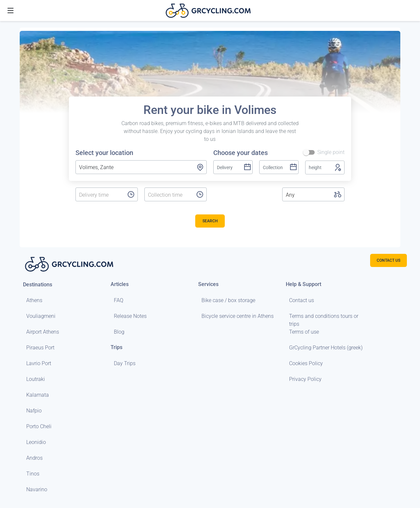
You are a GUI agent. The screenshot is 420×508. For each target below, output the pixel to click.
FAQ (119, 300)
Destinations (38, 285)
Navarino (37, 489)
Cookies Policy (306, 363)
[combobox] (141, 167)
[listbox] (100, 195)
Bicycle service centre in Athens (238, 316)
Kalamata (38, 395)
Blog (119, 332)
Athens (34, 300)
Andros (34, 458)
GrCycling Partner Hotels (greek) (326, 348)
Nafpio (34, 411)
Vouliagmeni (41, 316)
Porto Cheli (39, 426)
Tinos (33, 474)
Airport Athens (43, 332)
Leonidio (36, 442)
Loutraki (36, 379)
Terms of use (304, 332)
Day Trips (125, 363)
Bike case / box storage (228, 300)
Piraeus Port (40, 348)
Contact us (302, 300)
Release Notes (130, 316)
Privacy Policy (305, 379)
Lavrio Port (39, 363)
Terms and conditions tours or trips (324, 320)
